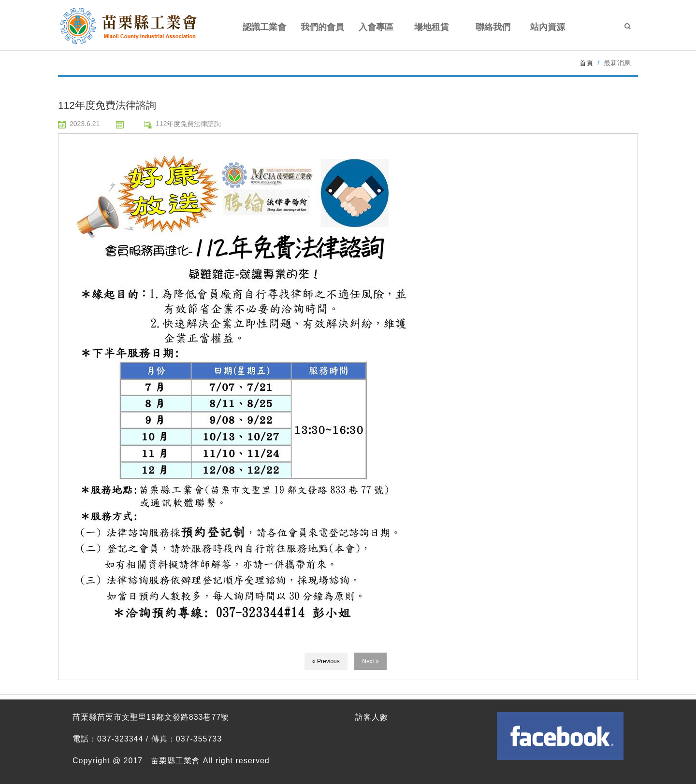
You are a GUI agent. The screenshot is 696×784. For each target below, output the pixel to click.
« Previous (326, 661)
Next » (370, 661)
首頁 (586, 63)
